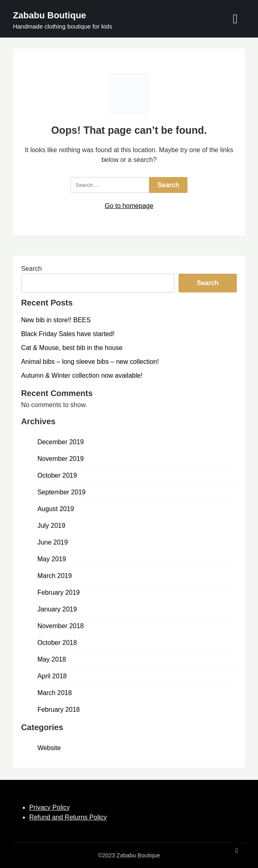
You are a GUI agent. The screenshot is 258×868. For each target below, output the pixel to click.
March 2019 (55, 576)
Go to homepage (129, 206)
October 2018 (57, 643)
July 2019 (52, 526)
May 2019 (52, 559)
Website (49, 748)
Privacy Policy (50, 807)
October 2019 (57, 475)
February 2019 (59, 592)
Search (32, 269)
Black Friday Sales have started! (68, 334)
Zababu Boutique (50, 15)
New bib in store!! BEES (56, 320)
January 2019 (57, 609)
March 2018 (55, 693)
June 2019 (53, 542)
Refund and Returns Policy (68, 817)
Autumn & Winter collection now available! (82, 375)
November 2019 (61, 459)
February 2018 (59, 710)
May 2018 (52, 659)
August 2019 (56, 509)
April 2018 (52, 676)
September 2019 (62, 492)
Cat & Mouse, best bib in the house (72, 348)
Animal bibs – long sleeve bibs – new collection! (90, 362)
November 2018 (61, 626)
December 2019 (61, 442)
